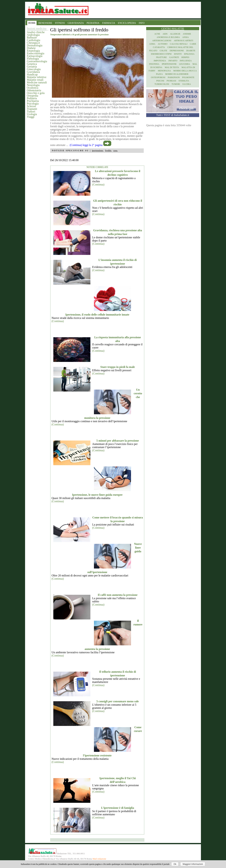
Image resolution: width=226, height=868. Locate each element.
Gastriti (174, 57)
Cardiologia (34, 40)
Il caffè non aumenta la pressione (118, 595)
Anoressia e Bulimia (168, 37)
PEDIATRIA (93, 23)
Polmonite (188, 77)
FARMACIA (109, 23)
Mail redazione (99, 859)
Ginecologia (34, 69)
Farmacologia (35, 56)
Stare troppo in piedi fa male (118, 367)
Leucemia (185, 64)
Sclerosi (31, 106)
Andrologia (33, 35)
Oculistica (33, 88)
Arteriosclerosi (162, 41)
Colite (163, 51)
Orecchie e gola (36, 93)
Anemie (187, 34)
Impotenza (160, 61)
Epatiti (178, 54)
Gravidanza (33, 72)
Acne (157, 34)
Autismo (163, 44)
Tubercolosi (162, 84)
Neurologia (33, 85)
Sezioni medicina (37, 28)
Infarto (173, 61)
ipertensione (98, 151)
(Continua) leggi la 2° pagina (86, 145)
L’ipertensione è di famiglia (118, 808)
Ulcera (187, 84)
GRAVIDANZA (76, 23)
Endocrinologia (36, 53)
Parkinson (174, 77)
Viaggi (31, 117)
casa (115, 151)
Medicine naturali (37, 82)
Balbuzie (32, 37)
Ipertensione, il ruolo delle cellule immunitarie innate (97, 315)
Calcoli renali (179, 44)
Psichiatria (33, 101)
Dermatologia (35, 45)
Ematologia (33, 51)
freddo (108, 151)
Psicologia (33, 104)
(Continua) (98, 184)
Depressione (177, 51)
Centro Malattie (173, 29)
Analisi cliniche (36, 32)
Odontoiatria (34, 90)
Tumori (31, 111)
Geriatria (32, 67)
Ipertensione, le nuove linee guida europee (97, 495)
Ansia (185, 37)
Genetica (32, 64)
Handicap (32, 74)
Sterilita (184, 81)
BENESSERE (45, 23)
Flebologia (33, 59)
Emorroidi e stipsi (161, 54)
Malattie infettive (37, 77)
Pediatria (32, 98)
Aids (165, 34)
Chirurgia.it (33, 43)
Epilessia (189, 54)
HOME (32, 23)
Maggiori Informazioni (193, 864)
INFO (142, 23)
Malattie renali (35, 80)
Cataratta (159, 47)
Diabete (31, 48)
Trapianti (32, 109)
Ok (175, 864)
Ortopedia (32, 96)
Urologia (32, 114)
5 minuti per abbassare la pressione (118, 441)
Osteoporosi (158, 77)
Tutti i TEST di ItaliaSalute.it (173, 115)
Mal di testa (172, 67)
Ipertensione (169, 64)
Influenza (186, 61)
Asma (152, 44)
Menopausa (164, 71)
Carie (193, 44)
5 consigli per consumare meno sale (118, 701)
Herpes (185, 57)
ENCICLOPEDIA (127, 23)
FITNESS (60, 23)
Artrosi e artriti (183, 41)
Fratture (161, 57)
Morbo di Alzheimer (177, 74)
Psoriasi (171, 81)
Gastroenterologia (37, 61)
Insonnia (154, 64)
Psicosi (160, 81)
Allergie (175, 34)
